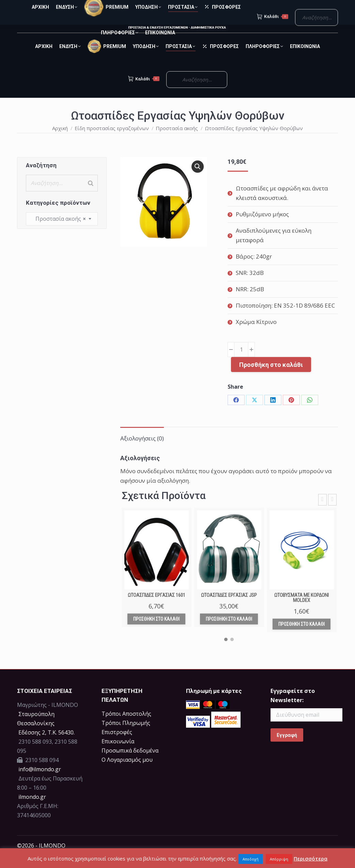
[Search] (91, 195)
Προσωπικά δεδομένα (130, 763)
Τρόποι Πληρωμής (126, 735)
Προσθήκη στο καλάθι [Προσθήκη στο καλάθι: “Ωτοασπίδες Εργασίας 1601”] (156, 631)
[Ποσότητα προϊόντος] (241, 362)
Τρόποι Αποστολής (126, 726)
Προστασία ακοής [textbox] (59, 231)
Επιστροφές (117, 744)
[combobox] (62, 231)
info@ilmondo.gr (40, 781)
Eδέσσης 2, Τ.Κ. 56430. (47, 745)
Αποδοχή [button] (251, 859)
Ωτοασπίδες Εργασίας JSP (229, 607)
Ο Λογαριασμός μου (127, 772)
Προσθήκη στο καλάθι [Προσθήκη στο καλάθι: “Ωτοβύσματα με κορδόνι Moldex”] (302, 636)
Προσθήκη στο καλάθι (271, 377)
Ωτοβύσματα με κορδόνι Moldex (302, 610)
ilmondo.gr (32, 809)
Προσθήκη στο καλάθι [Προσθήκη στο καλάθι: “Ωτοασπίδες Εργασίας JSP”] (229, 631)
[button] (198, 179)
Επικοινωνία (118, 754)
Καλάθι (144, 91)
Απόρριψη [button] (279, 859)
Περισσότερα (311, 858)
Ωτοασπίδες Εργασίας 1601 (157, 607)
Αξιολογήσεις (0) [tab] (142, 451)
